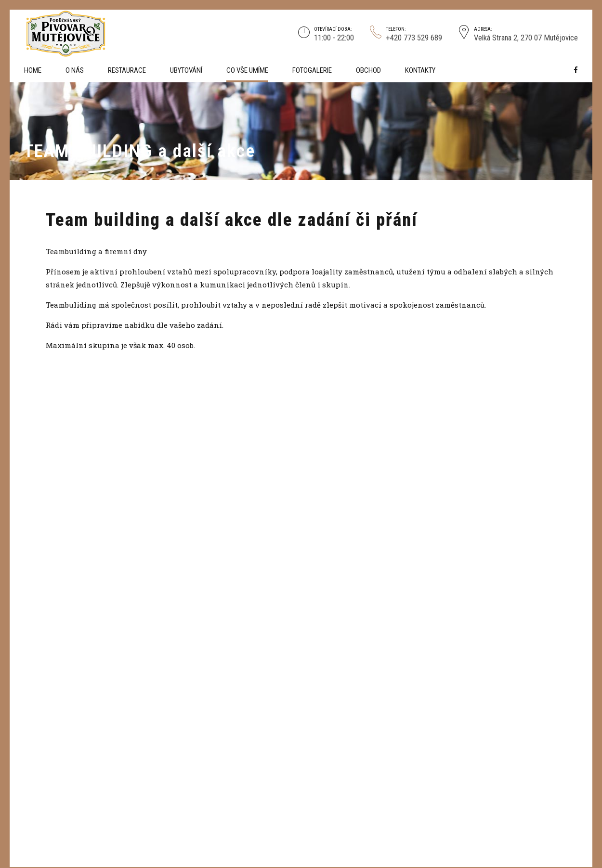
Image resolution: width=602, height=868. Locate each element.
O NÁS (75, 70)
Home (33, 70)
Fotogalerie (312, 70)
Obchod (368, 70)
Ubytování (186, 70)
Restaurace (127, 70)
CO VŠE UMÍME (247, 70)
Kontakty (420, 70)
